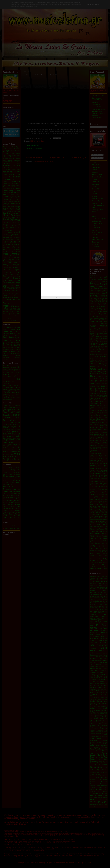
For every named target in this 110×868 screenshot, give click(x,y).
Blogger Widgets (58, 297)
